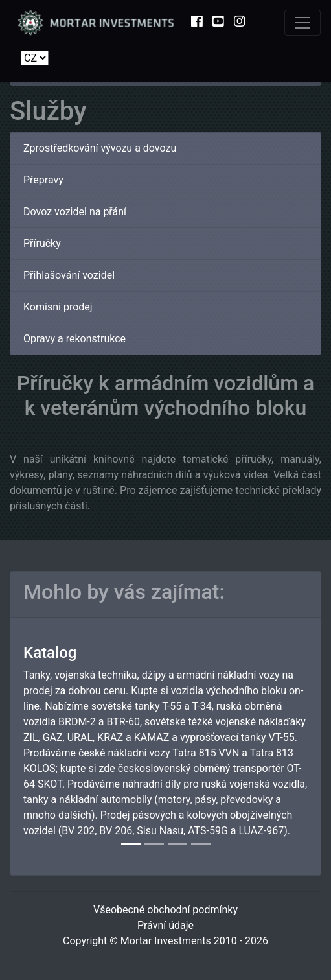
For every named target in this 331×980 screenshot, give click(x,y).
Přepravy (43, 180)
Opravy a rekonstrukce (74, 339)
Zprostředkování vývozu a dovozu (100, 148)
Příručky (42, 243)
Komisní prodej (58, 307)
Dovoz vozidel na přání (75, 212)
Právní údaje (165, 925)
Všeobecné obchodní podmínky (165, 910)
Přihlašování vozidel (69, 275)
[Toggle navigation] (302, 23)
